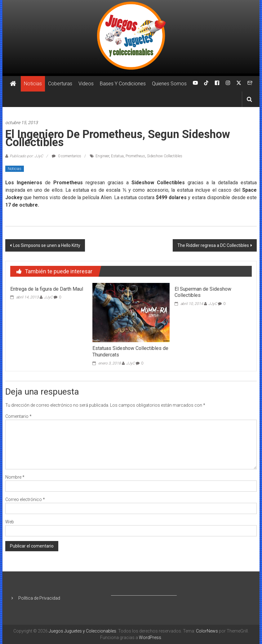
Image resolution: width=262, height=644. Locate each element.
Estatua (117, 156)
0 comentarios (67, 156)
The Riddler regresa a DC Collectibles (213, 245)
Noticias (33, 84)
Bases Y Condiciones (123, 84)
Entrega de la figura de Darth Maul (47, 289)
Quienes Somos (169, 84)
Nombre (15, 477)
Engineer (102, 156)
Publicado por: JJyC (26, 156)
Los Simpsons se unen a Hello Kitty (47, 245)
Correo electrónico (25, 499)
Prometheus (135, 156)
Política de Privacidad (39, 598)
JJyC (48, 297)
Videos (86, 84)
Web (10, 522)
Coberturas (60, 84)
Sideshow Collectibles (165, 156)
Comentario (18, 416)
